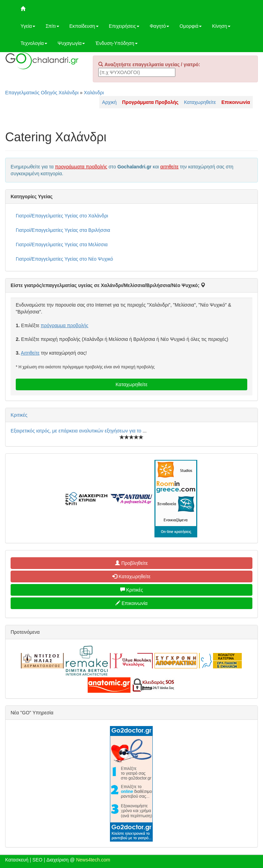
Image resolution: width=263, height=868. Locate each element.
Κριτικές (19, 415)
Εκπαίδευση (84, 26)
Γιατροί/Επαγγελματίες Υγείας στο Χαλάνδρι (62, 216)
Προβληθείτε (131, 563)
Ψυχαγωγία (71, 43)
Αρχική (109, 102)
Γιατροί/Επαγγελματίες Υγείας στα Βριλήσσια (63, 230)
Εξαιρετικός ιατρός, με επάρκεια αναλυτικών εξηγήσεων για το (77, 431)
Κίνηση (221, 26)
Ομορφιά (191, 26)
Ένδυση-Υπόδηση (116, 43)
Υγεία (28, 26)
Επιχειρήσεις (124, 26)
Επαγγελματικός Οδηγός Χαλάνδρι (42, 93)
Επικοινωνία (131, 603)
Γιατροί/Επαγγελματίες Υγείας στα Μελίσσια (62, 245)
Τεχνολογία (34, 43)
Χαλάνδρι (94, 93)
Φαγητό (159, 26)
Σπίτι (52, 26)
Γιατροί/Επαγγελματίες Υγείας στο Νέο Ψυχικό (64, 259)
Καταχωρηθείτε (200, 102)
